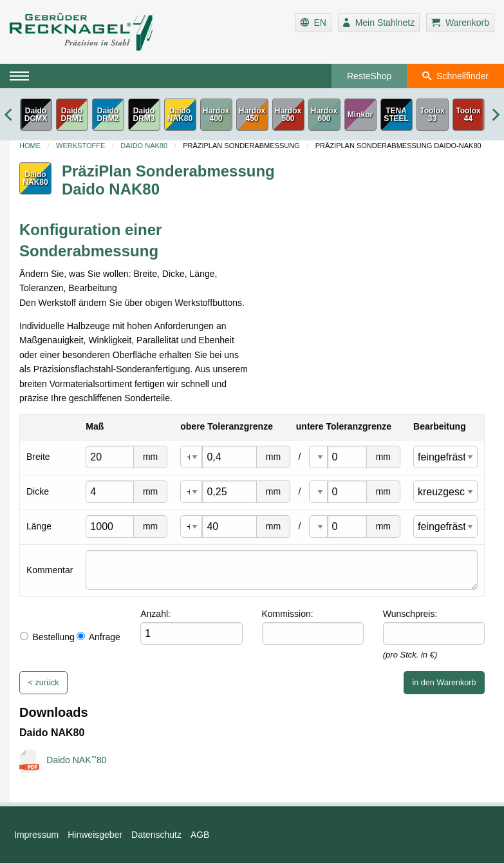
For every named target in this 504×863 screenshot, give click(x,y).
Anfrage (98, 637)
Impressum (36, 835)
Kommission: (288, 614)
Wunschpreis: (410, 614)
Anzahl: (155, 614)
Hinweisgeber (95, 835)
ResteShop (369, 76)
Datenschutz (156, 835)
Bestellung (47, 637)
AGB (200, 835)
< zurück (44, 683)
